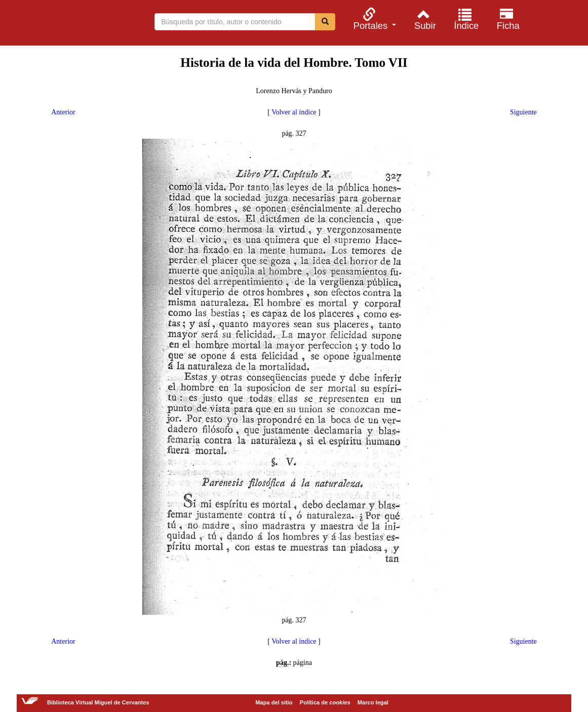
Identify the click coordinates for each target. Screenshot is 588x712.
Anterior (63, 112)
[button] (373, 19)
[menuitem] (373, 19)
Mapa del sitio (274, 702)
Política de (325, 702)
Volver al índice (294, 112)
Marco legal (373, 702)
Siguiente (523, 112)
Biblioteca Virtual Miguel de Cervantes (61, 24)
